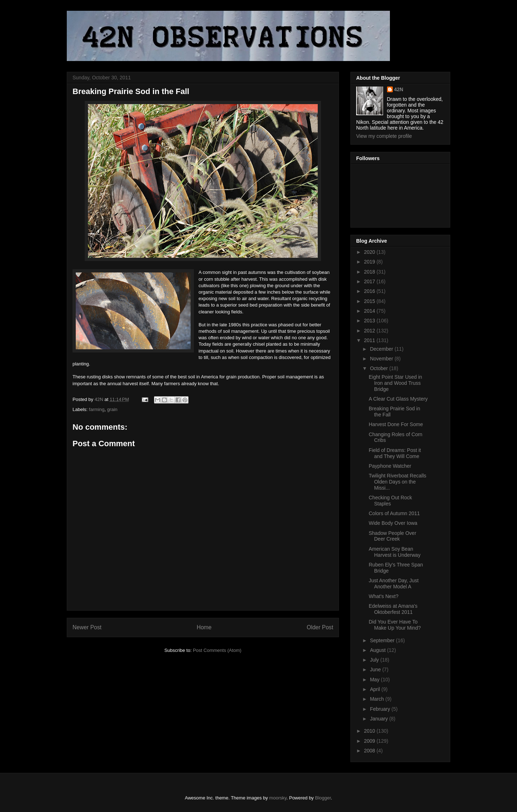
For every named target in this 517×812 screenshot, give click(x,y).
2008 (370, 751)
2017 (370, 281)
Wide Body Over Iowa (393, 523)
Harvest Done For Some (396, 424)
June (376, 669)
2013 (370, 321)
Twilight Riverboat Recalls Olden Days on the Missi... (397, 482)
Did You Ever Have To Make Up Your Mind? (395, 625)
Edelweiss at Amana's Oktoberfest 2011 (393, 609)
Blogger (323, 798)
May (375, 680)
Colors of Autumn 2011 (394, 513)
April (376, 689)
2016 (370, 291)
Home (204, 627)
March (378, 699)
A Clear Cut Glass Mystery (398, 399)
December (382, 349)
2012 (370, 331)
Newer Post (87, 627)
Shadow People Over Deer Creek (392, 536)
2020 (370, 252)
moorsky (278, 798)
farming (97, 409)
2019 (370, 262)
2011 (370, 340)
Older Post (320, 627)
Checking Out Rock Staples (390, 501)
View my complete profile (384, 136)
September (383, 640)
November (382, 359)
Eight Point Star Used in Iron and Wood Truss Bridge (395, 383)
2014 (370, 311)
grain (112, 409)
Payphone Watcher (390, 466)
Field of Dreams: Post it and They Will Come (395, 453)
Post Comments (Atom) (217, 650)
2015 (370, 301)
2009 (370, 741)
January (379, 719)
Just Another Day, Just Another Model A (394, 584)
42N (399, 89)
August (378, 650)
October (379, 368)
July (375, 660)
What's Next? (384, 596)
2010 (370, 731)
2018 (370, 272)
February (381, 709)
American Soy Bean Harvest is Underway (395, 552)
